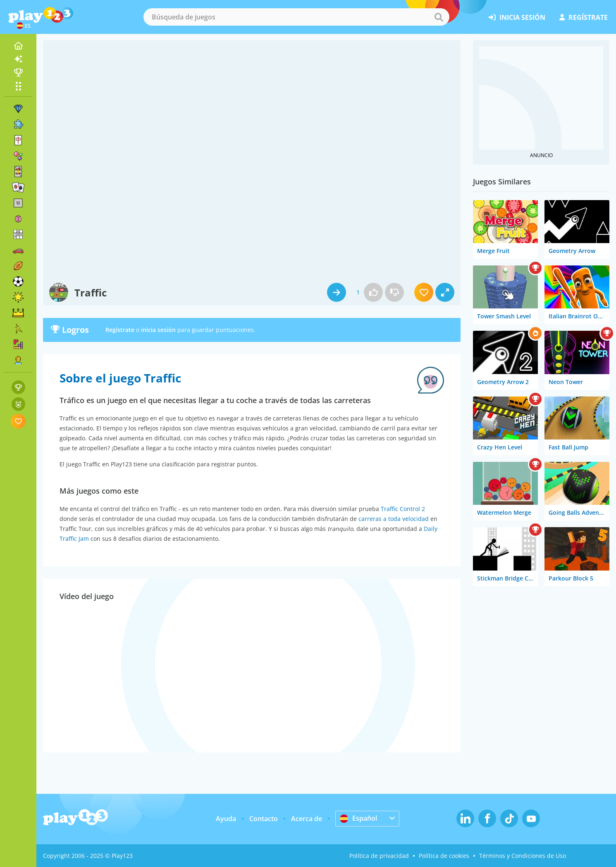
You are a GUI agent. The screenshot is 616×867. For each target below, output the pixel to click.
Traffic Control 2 (403, 509)
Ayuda (226, 819)
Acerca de (307, 819)
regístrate (584, 17)
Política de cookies (444, 856)
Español (358, 818)
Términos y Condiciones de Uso (523, 856)
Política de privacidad (379, 856)
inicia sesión (517, 17)
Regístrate (120, 330)
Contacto (264, 819)
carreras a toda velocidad (394, 519)
